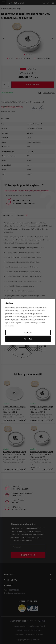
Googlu (24, 317)
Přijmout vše (28, 339)
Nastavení (28, 333)
